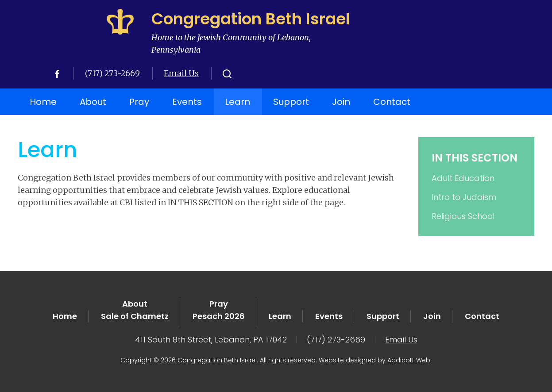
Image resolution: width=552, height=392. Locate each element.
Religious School (463, 216)
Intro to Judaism (464, 197)
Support (291, 102)
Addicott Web (409, 360)
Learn (237, 102)
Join (341, 102)
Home (43, 102)
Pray (139, 102)
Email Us (181, 73)
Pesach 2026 (219, 316)
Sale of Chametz (135, 316)
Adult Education (463, 178)
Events (187, 102)
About (93, 102)
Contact (392, 102)
